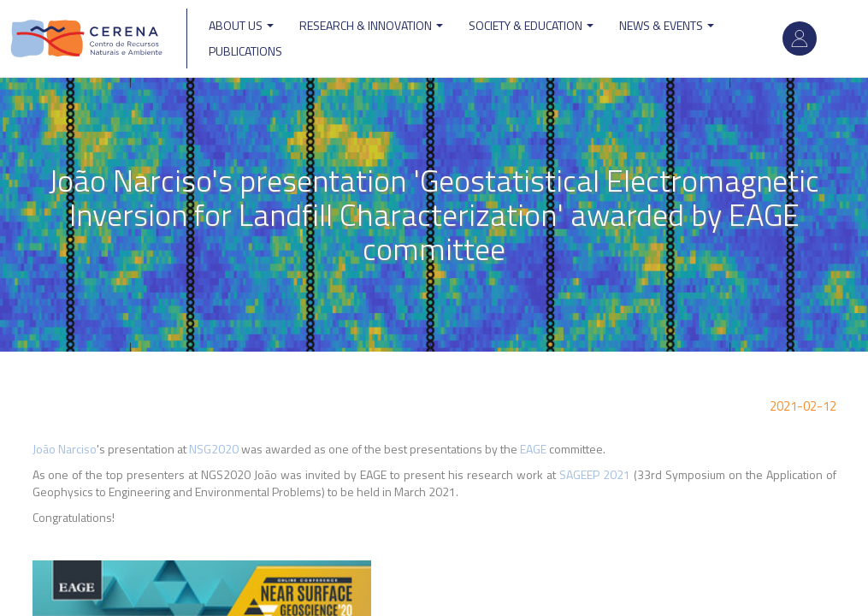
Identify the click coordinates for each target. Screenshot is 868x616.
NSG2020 (214, 449)
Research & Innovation (371, 25)
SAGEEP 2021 (595, 474)
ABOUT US (241, 25)
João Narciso (65, 449)
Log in (800, 38)
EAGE (533, 449)
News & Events (667, 25)
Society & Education (531, 25)
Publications (245, 51)
